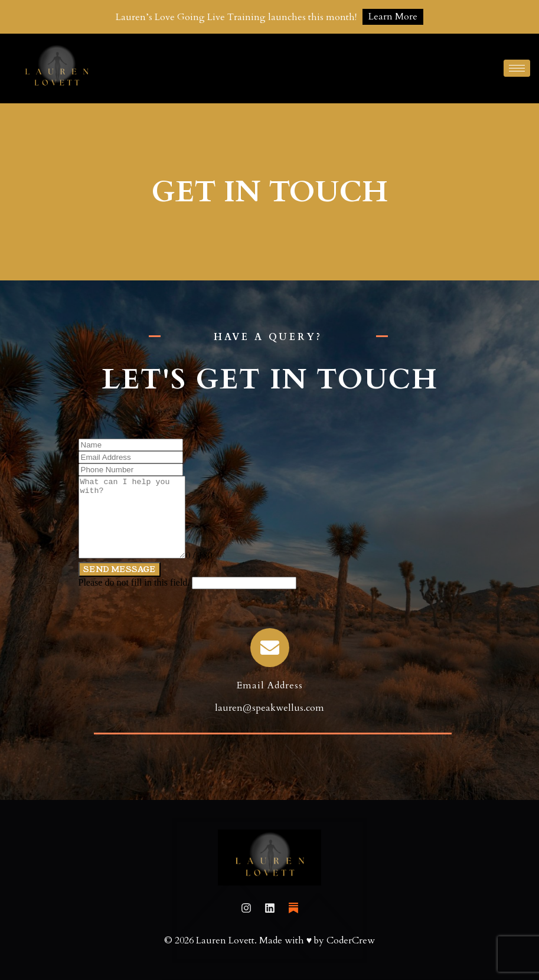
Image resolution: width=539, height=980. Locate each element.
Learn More (393, 17)
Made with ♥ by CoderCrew (317, 940)
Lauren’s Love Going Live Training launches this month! (236, 17)
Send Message (120, 569)
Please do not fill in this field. (188, 582)
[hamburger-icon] (517, 68)
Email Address (270, 685)
